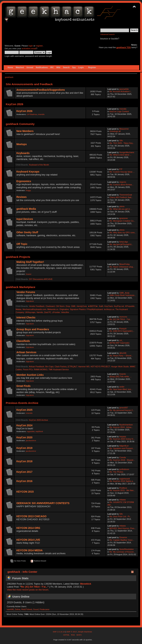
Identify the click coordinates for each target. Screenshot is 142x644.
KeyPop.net (119, 306)
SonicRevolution (126, 549)
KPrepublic (130, 306)
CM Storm (60, 306)
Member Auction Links (30, 375)
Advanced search (108, 34)
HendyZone (82, 306)
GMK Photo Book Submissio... (123, 295)
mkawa (122, 500)
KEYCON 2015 (25, 492)
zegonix (123, 182)
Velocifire (65, 312)
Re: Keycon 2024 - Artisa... (121, 427)
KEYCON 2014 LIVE (28, 540)
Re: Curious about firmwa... (121, 185)
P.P (121, 169)
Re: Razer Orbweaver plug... (122, 267)
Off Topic (22, 244)
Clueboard (50, 306)
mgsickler (31, 431)
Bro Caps (49, 367)
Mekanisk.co (53, 309)
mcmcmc (123, 317)
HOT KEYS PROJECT (100, 367)
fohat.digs (124, 242)
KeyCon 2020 (24, 438)
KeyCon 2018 (24, 461)
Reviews (21, 197)
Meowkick (86, 584)
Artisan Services (26, 352)
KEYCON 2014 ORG (28, 528)
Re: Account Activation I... (121, 91)
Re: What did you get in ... (121, 209)
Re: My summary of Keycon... (122, 552)
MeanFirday (125, 264)
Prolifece (123, 488)
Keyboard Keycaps (28, 172)
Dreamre (123, 537)
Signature (30, 301)
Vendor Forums (26, 292)
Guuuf (36, 609)
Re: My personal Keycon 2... (122, 410)
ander (122, 387)
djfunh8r (123, 353)
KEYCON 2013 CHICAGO (31, 516)
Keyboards (23, 153)
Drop (68, 306)
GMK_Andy (124, 293)
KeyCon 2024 (24, 425)
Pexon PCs (28, 369)
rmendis (41, 114)
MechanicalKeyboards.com (34, 309)
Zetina (17, 609)
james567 (124, 408)
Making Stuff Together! (30, 262)
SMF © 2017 (72, 632)
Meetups (22, 144)
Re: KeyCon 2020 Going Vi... (122, 439)
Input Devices (25, 219)
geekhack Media (26, 209)
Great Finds (23, 386)
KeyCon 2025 (24, 410)
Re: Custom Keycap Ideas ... (122, 172)
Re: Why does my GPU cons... (123, 232)
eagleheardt (125, 479)
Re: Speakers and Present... (122, 448)
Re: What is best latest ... (120, 155)
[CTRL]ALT (72, 367)
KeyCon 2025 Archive (38, 420)
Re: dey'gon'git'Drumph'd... (121, 244)
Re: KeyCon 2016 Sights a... (122, 481)
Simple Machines (85, 632)
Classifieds (23, 341)
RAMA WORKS (41, 369)
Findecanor (45, 609)
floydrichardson (126, 425)
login (31, 46)
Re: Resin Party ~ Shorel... (121, 356)
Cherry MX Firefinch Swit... (121, 197)
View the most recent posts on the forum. (28, 590)
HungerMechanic (127, 152)
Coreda (123, 457)
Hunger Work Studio (120, 367)
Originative (64, 309)
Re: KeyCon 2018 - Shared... (122, 460)
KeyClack (109, 306)
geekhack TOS (124, 47)
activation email (29, 48)
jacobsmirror (31, 440)
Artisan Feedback (37, 367)
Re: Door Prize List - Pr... (120, 516)
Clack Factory (61, 367)
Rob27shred (27, 609)
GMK (73, 306)
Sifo (121, 140)
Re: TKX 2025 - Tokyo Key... (122, 143)
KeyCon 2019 (24, 448)
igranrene (124, 218)
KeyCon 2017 (24, 472)
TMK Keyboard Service (59, 369)
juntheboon (124, 469)
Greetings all (115, 131)
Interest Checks (26, 318)
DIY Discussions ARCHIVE (41, 279)
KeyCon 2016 (24, 481)
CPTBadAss (32, 114)
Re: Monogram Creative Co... (122, 221)
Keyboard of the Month (39, 165)
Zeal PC (48, 312)
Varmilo (40, 312)
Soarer (29, 274)
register (39, 46)
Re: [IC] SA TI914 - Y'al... (120, 319)
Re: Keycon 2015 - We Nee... (122, 490)
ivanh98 (10, 609)
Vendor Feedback (37, 306)
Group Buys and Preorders (33, 329)
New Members (25, 131)
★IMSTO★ (93, 306)
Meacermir (124, 129)
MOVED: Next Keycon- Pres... (123, 528)
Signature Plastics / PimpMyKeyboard (86, 309)
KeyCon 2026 (24, 111)
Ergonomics (24, 181)
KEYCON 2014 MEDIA (29, 550)
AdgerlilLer (124, 446)
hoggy (28, 190)
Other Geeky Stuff (27, 232)
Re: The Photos (116, 472)
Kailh (101, 306)
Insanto (123, 374)
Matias (18, 309)
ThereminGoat (126, 195)
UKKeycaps (30, 312)
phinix (122, 206)
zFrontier (56, 312)
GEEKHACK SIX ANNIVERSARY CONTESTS (43, 503)
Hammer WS (84, 367)
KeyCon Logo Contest (119, 111)
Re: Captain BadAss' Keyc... (122, 540)
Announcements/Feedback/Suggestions (41, 90)
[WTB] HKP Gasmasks (119, 343)
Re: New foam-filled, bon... (121, 389)
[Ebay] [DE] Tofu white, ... (121, 377)
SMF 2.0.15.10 (59, 632)
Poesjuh (123, 329)
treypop (123, 436)
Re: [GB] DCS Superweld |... (122, 331)
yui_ (121, 340)
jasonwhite (124, 89)
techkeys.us (109, 309)
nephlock (39, 431)
